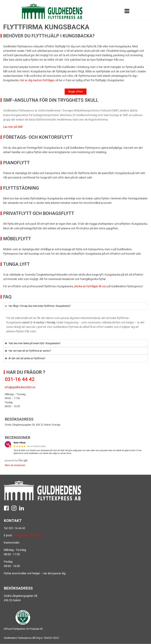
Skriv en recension (15, 465)
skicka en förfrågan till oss (90, 286)
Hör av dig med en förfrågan (37, 80)
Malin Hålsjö (20, 443)
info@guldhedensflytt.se (20, 387)
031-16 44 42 (17, 528)
